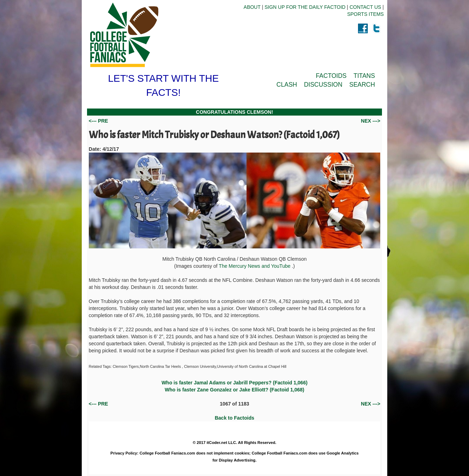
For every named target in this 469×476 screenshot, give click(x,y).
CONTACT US (365, 7)
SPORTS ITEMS (365, 14)
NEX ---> (371, 121)
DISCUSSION (323, 85)
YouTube (281, 266)
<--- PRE (98, 121)
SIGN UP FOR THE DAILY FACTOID (305, 7)
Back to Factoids (234, 418)
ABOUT (252, 7)
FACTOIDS (331, 76)
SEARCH (362, 85)
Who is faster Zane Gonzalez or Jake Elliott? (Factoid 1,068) (235, 390)
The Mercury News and (245, 266)
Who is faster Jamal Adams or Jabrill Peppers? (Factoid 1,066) (234, 383)
